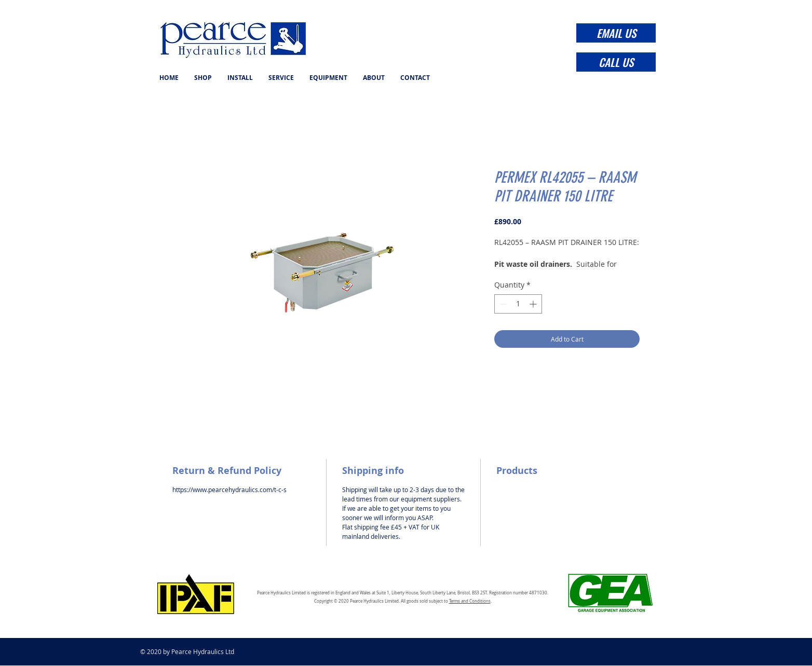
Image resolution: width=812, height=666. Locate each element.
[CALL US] (616, 62)
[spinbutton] (518, 304)
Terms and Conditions (470, 601)
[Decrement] (502, 304)
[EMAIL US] (616, 33)
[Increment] (534, 304)
